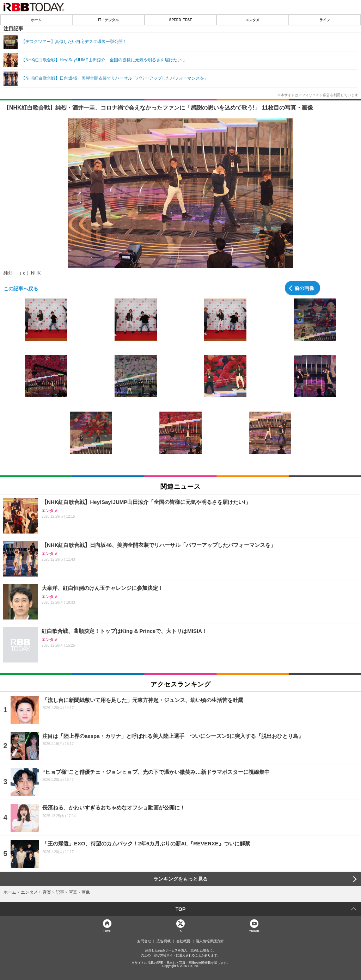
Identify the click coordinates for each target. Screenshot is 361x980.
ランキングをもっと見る (180, 879)
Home (107, 930)
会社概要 (183, 941)
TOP (181, 909)
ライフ (325, 20)
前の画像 (304, 288)
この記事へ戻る (21, 288)
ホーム (36, 20)
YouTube (254, 930)
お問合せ (144, 941)
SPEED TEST (180, 20)
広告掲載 (164, 941)
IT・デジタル (108, 20)
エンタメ (252, 20)
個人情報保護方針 (210, 941)
